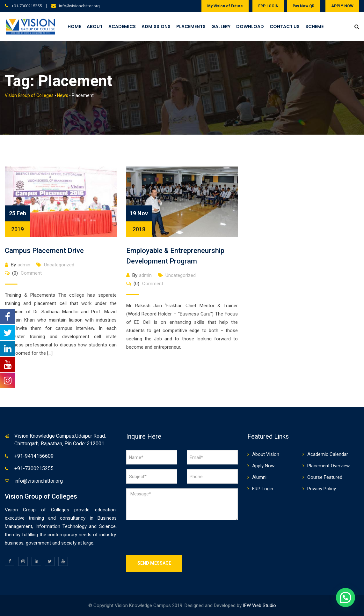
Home (74, 26)
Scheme (314, 26)
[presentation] (175, 538)
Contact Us (285, 26)
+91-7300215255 (27, 6)
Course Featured (325, 477)
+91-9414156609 (34, 456)
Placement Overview (328, 466)
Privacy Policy (322, 489)
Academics (122, 26)
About (95, 26)
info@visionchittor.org (79, 6)
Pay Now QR (304, 6)
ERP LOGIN (268, 6)
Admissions (156, 26)
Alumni (259, 477)
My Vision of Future (225, 6)
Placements (191, 26)
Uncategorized (59, 265)
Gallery (221, 26)
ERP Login (263, 489)
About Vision (266, 454)
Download (250, 26)
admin (24, 265)
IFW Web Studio (259, 605)
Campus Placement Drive (44, 251)
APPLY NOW (342, 6)
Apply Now (263, 466)
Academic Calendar (328, 454)
